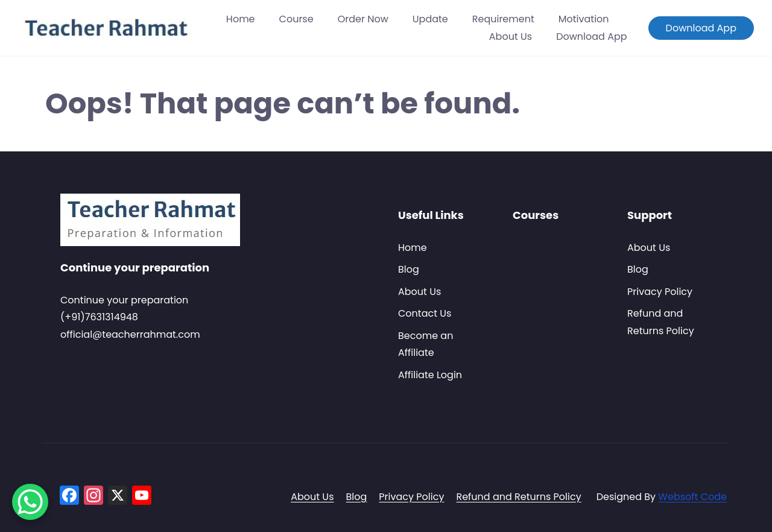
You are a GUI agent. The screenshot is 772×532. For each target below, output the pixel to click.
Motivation (584, 19)
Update (430, 19)
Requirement (503, 19)
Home (241, 19)
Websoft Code (692, 497)
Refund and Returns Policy (518, 497)
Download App (591, 36)
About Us (511, 36)
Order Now (363, 19)
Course (296, 19)
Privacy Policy (660, 292)
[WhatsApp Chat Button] (30, 502)
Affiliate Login (430, 375)
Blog (409, 269)
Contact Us (425, 313)
